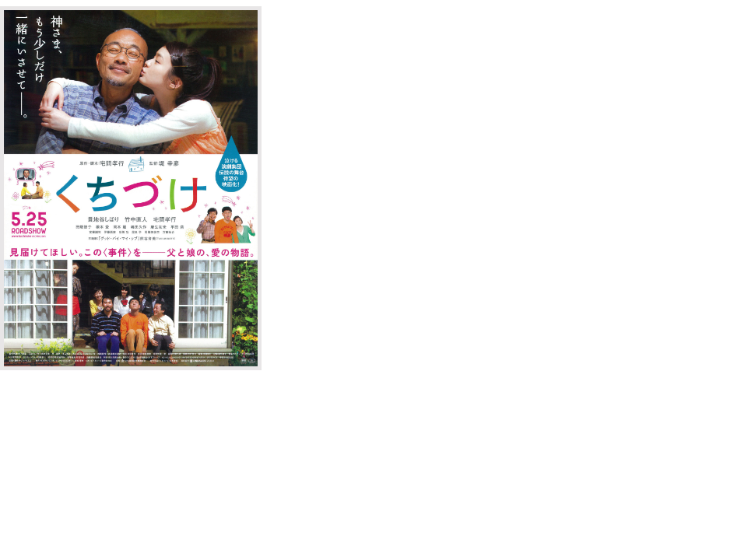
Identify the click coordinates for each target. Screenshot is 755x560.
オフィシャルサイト (337, 86)
